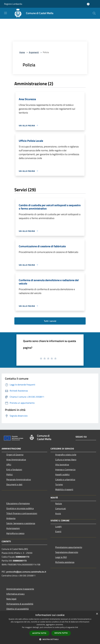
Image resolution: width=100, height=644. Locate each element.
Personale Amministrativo (19, 479)
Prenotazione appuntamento (69, 547)
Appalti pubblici (62, 474)
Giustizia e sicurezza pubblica (20, 508)
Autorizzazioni (13, 528)
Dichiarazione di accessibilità (20, 604)
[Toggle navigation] (6, 13)
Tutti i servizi (50, 321)
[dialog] (50, 627)
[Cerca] (94, 13)
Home (22, 52)
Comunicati (61, 508)
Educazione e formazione (18, 503)
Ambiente (11, 518)
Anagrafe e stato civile (66, 455)
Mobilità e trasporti (64, 489)
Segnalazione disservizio (67, 552)
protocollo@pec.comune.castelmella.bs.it (26, 572)
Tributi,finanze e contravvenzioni (22, 513)
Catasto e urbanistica (65, 479)
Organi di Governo (15, 455)
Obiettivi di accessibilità (17, 609)
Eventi (58, 531)
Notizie (59, 504)
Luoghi (58, 526)
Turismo (59, 484)
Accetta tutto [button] (39, 633)
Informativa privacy (15, 594)
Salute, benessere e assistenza (21, 523)
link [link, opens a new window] (77, 627)
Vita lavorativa (62, 465)
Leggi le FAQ (61, 557)
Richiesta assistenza (65, 562)
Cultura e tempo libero (66, 460)
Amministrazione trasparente (20, 589)
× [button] (97, 614)
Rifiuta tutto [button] (61, 633)
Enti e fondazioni (14, 469)
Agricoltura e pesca (15, 533)
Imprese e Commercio (65, 469)
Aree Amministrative (16, 460)
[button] (50, 639)
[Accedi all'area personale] (88, 4)
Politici (10, 474)
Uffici (9, 465)
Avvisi (58, 513)
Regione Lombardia (13, 4)
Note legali (11, 599)
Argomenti (34, 52)
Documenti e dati (14, 484)
